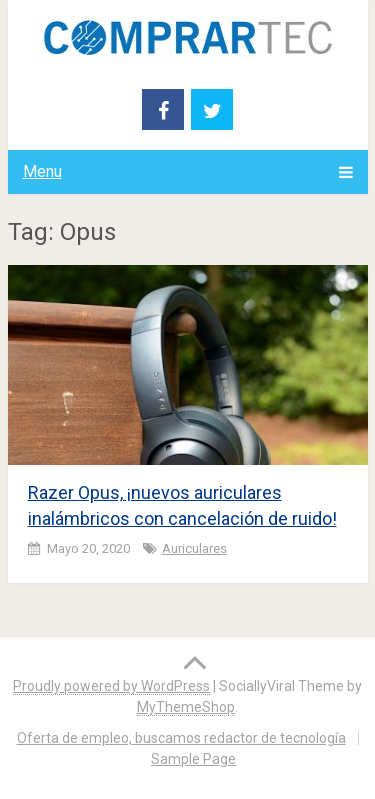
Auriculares (194, 548)
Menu (42, 171)
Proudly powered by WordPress (111, 686)
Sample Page (193, 759)
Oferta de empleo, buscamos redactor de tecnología (181, 738)
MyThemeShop (186, 707)
